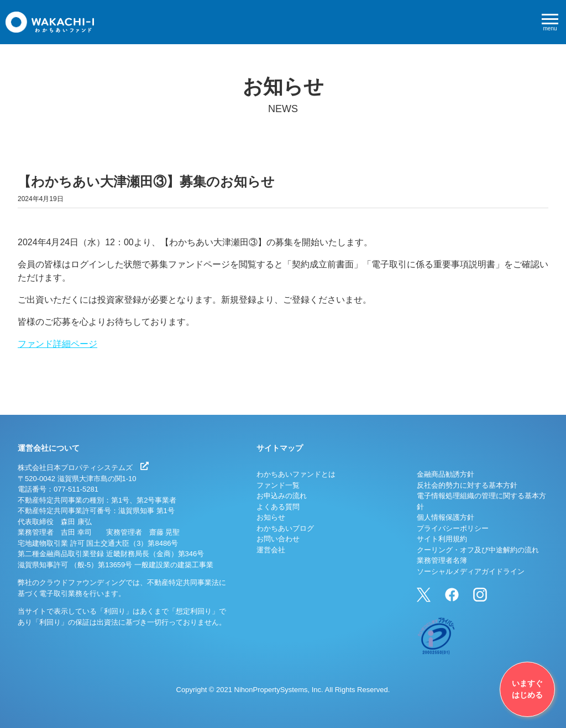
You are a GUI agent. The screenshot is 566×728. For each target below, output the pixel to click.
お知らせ (271, 517)
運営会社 (271, 550)
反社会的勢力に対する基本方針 (467, 485)
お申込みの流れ (282, 496)
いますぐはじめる (527, 689)
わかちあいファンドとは (296, 474)
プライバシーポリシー (453, 528)
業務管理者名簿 (442, 560)
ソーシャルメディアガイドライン (471, 571)
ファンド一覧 (278, 485)
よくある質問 (278, 507)
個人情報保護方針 (446, 517)
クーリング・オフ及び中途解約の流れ (478, 550)
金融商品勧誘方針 (446, 474)
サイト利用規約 (442, 539)
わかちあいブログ (285, 528)
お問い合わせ (278, 539)
